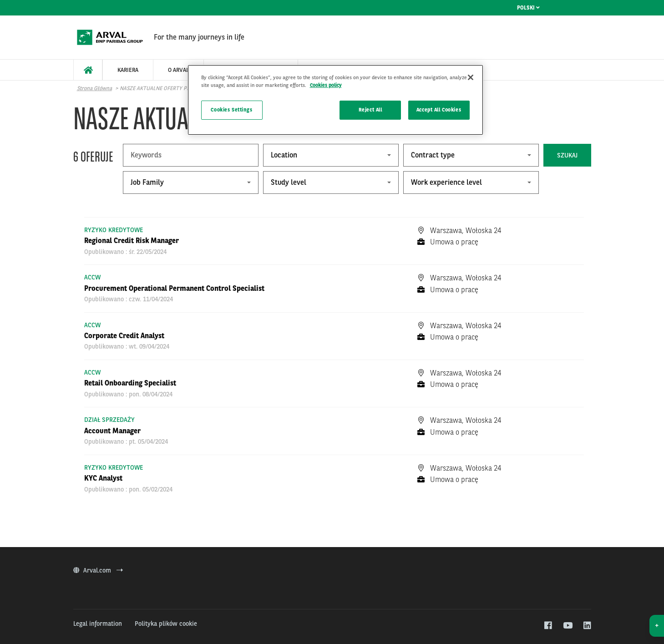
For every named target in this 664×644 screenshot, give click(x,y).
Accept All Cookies (439, 110)
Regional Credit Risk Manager (132, 241)
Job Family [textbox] (147, 182)
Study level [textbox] (289, 182)
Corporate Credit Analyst (124, 336)
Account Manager (112, 431)
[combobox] (331, 155)
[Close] (471, 77)
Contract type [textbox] (433, 155)
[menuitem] (88, 70)
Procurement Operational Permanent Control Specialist (174, 288)
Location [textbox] (284, 155)
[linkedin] (587, 626)
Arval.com (98, 570)
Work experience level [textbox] (446, 182)
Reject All (370, 110)
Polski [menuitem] (528, 8)
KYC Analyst (103, 478)
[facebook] (548, 626)
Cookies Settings (231, 110)
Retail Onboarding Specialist (130, 383)
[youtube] (567, 626)
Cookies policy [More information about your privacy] (326, 85)
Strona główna (94, 88)
